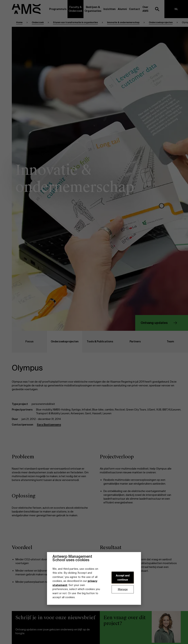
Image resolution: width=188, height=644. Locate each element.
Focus (23, 342)
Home (19, 22)
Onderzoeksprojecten (161, 22)
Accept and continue (123, 578)
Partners (129, 342)
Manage (123, 589)
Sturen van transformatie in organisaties (75, 22)
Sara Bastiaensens (49, 425)
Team (163, 342)
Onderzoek (38, 22)
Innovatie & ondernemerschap (123, 22)
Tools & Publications (98, 342)
